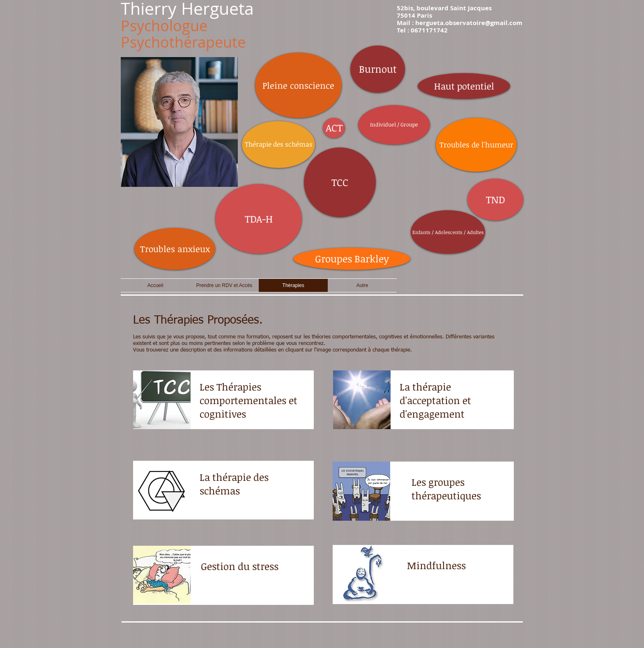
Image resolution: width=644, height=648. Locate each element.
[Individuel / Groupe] (394, 125)
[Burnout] (378, 69)
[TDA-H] (259, 219)
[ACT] (334, 128)
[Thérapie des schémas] (278, 145)
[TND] (495, 200)
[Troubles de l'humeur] (476, 145)
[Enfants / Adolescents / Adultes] (448, 232)
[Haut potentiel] (464, 86)
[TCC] (340, 182)
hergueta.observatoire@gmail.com (469, 23)
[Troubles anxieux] (175, 249)
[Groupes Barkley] (352, 259)
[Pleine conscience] (298, 85)
